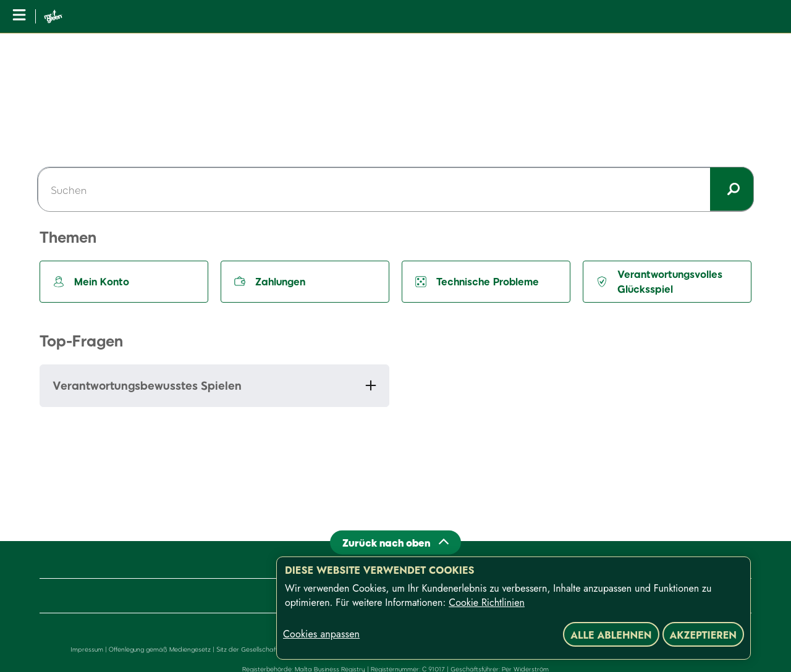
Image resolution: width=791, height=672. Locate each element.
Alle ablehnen (611, 635)
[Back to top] (395, 542)
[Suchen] (395, 190)
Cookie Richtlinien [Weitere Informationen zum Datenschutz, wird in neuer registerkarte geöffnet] (487, 603)
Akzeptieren (703, 635)
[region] (514, 608)
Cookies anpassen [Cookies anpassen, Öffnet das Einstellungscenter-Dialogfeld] (321, 634)
